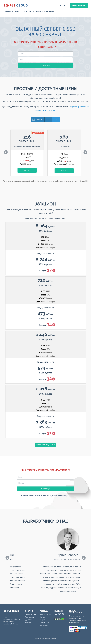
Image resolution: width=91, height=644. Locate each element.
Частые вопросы (43, 618)
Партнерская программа (44, 624)
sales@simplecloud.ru (11, 624)
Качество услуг (45, 614)
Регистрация (79, 6)
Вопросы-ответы (45, 12)
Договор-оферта (29, 621)
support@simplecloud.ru (12, 619)
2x (56, 119)
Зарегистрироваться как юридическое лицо (44, 496)
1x (48, 119)
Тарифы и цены (12, 12)
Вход (63, 6)
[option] (27, 155)
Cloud (16, 5)
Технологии (30, 617)
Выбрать (27, 170)
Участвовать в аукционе (46, 445)
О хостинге (28, 12)
